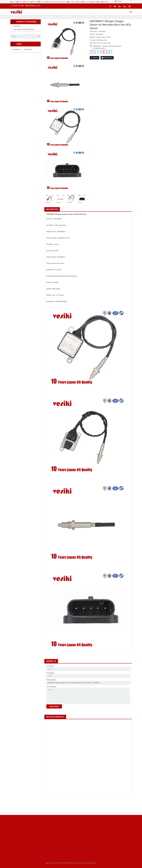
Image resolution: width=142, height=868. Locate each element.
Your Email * (50, 682)
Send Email (107, 66)
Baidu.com (28, 58)
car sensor (17, 34)
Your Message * (52, 697)
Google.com (17, 58)
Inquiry (94, 66)
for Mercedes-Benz (99, 57)
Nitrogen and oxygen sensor (112, 55)
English (118, 1)
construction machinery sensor (24, 38)
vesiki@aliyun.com (34, 6)
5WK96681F (97, 55)
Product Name (51, 689)
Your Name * (51, 674)
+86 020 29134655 (18, 6)
